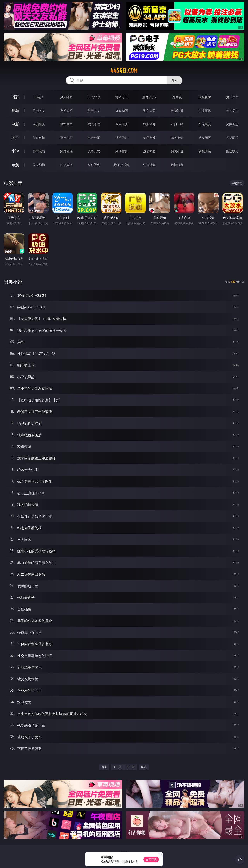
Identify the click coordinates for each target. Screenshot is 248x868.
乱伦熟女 (205, 124)
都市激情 (39, 151)
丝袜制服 (177, 111)
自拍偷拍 (66, 111)
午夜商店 (66, 165)
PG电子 (39, 97)
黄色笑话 (205, 151)
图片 (15, 138)
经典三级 (177, 124)
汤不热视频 (122, 165)
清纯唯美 (177, 138)
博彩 (15, 97)
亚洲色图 (66, 138)
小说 (15, 151)
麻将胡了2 (149, 97)
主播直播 (205, 111)
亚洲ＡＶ (39, 111)
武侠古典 (122, 151)
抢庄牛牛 (232, 97)
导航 (15, 165)
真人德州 (66, 97)
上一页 (117, 767)
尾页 (144, 767)
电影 (15, 124)
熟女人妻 (149, 111)
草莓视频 (94, 165)
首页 (104, 767)
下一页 (131, 767)
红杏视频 (149, 165)
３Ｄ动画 (122, 111)
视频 (15, 110)
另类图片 (232, 138)
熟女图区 (205, 138)
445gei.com (124, 70)
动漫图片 (122, 138)
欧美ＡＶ (94, 111)
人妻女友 (94, 151)
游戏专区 (122, 97)
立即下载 (151, 859)
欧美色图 (94, 138)
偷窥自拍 (39, 138)
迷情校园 (149, 151)
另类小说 (177, 151)
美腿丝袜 (149, 138)
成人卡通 (94, 124)
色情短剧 (177, 165)
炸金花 (177, 97)
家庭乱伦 (66, 151)
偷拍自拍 (66, 124)
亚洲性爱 (39, 124)
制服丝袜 (149, 124)
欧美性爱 (122, 124)
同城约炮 (39, 165)
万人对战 (94, 97)
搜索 (174, 80)
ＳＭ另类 (232, 111)
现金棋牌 (205, 97)
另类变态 (232, 124)
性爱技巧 (232, 151)
